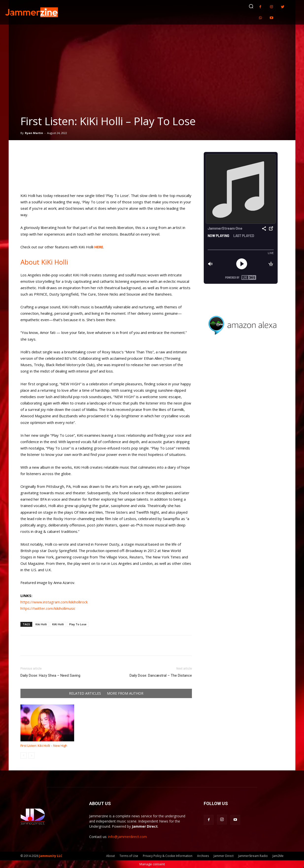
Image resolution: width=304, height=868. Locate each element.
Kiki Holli (41, 624)
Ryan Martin (34, 133)
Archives (203, 856)
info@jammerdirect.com (127, 837)
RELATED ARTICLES (85, 693)
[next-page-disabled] (31, 756)
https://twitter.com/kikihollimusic (48, 608)
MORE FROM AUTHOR (125, 693)
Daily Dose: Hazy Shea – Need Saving (50, 675)
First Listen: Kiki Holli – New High (44, 746)
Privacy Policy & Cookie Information (168, 856)
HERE (99, 247)
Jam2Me (278, 856)
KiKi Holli (58, 624)
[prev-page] (24, 756)
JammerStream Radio (253, 856)
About (110, 856)
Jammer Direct (224, 856)
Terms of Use (129, 856)
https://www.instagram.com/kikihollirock (54, 602)
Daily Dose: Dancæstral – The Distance (161, 675)
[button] (251, 6)
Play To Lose (78, 624)
